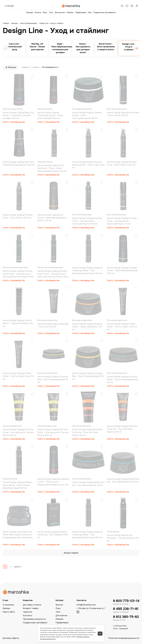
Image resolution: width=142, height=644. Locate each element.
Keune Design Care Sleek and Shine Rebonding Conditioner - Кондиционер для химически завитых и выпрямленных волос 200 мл (18, 535)
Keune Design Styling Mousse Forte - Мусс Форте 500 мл (122, 163)
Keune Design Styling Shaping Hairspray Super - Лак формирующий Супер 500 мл (87, 535)
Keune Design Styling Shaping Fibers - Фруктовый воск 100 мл (87, 327)
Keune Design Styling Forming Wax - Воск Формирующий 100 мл (88, 376)
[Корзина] (132, 6)
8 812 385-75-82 (126, 617)
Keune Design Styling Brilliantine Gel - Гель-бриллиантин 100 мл (123, 480)
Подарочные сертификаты (104, 12)
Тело (51, 12)
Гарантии (27, 612)
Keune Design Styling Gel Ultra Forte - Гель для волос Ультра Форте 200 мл (53, 432)
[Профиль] (137, 6)
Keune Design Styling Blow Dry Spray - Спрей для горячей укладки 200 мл (18, 115)
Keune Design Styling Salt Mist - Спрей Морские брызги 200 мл (19, 163)
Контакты (28, 616)
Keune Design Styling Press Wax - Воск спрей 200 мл (123, 114)
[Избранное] (127, 6)
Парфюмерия (81, 12)
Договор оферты (11, 638)
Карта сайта (9, 612)
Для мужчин (60, 12)
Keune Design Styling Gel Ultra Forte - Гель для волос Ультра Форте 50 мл (18, 432)
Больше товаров (71, 553)
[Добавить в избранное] (32, 77)
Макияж (70, 12)
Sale (90, 12)
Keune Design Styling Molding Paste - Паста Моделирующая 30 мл (123, 379)
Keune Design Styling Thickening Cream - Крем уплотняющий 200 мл (50, 115)
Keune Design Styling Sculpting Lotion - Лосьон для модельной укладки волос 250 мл (53, 482)
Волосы (38, 12)
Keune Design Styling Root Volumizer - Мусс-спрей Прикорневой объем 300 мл (52, 168)
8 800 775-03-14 (126, 601)
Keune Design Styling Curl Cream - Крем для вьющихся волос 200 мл (52, 218)
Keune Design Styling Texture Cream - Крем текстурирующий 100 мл (87, 115)
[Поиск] (122, 6)
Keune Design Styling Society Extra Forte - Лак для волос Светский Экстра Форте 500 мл (18, 274)
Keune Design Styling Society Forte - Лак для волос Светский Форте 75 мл (122, 221)
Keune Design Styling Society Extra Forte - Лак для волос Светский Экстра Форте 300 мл (53, 274)
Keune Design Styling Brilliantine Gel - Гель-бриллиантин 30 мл (88, 484)
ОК (100, 634)
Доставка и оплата (32, 605)
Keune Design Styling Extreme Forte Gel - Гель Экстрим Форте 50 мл (87, 432)
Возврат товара (31, 608)
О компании (8, 605)
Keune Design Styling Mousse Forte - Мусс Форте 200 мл (18, 216)
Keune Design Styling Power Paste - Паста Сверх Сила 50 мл (122, 327)
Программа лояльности (34, 619)
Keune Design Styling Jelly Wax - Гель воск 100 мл (53, 325)
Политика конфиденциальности (124, 638)
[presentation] (6, 48)
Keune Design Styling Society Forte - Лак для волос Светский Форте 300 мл (87, 221)
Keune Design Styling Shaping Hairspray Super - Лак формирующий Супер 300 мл (87, 271)
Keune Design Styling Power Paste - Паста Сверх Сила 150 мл (18, 376)
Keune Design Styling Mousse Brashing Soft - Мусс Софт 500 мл (88, 165)
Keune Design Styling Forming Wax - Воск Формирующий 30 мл (53, 379)
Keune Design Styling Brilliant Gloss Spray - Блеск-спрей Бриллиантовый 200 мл (17, 485)
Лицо (45, 12)
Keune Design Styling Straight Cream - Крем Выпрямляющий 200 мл (122, 271)
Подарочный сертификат (35, 623)
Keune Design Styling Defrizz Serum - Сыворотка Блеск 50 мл (18, 323)
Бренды (30, 12)
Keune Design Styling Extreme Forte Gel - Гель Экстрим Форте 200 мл (122, 429)
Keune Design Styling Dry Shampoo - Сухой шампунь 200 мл (123, 538)
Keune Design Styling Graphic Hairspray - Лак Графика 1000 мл (53, 535)
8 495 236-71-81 (126, 609)
